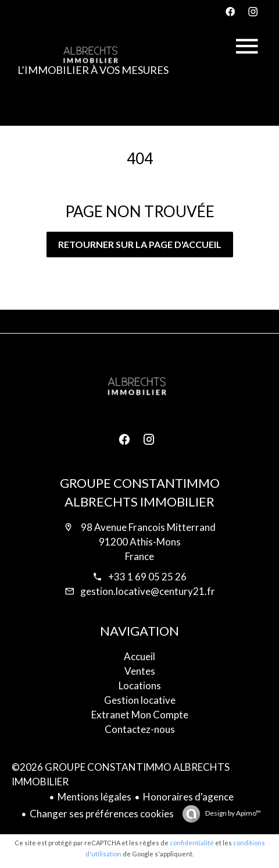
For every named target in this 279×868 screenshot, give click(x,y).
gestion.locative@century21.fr (148, 591)
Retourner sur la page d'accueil (140, 244)
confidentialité (192, 843)
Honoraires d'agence (188, 797)
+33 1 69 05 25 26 (147, 577)
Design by (233, 813)
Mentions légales (94, 797)
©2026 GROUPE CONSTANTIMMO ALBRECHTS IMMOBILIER (121, 774)
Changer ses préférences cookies (102, 814)
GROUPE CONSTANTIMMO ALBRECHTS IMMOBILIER (140, 492)
